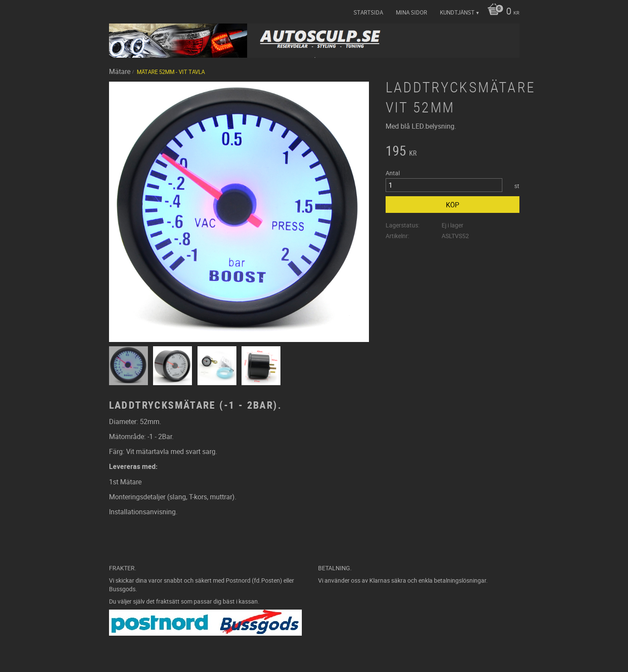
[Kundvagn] (501, 12)
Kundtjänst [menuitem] (457, 12)
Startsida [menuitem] (368, 12)
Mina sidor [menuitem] (411, 12)
